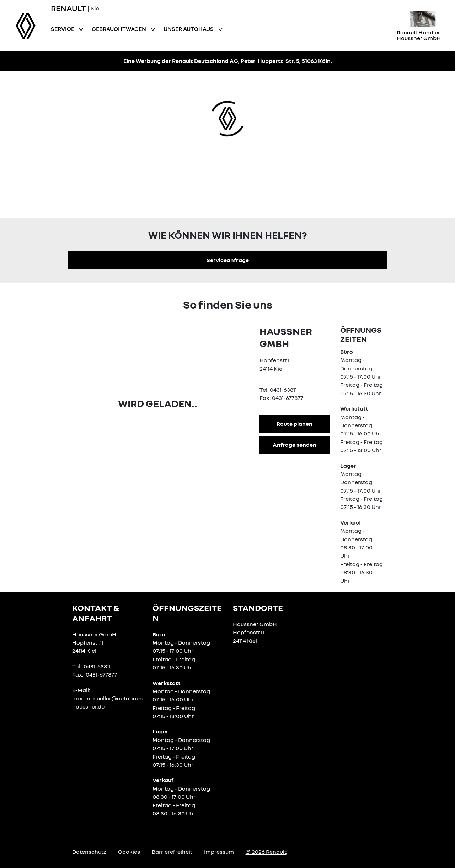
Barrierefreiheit (172, 852)
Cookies (129, 852)
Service (63, 29)
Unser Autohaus (189, 29)
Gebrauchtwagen (119, 29)
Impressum (219, 852)
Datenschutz (89, 852)
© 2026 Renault (266, 852)
